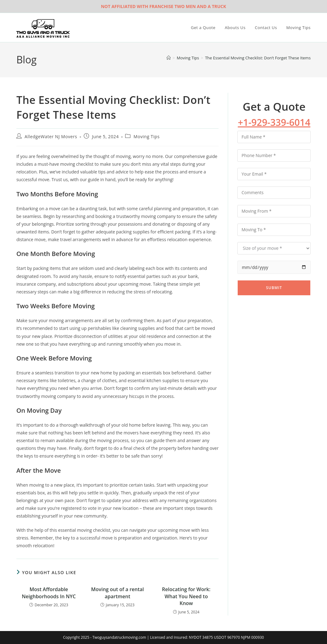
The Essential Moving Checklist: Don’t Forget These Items (258, 58)
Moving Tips (147, 136)
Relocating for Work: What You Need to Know (186, 596)
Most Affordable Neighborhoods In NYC (49, 593)
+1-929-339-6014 (274, 122)
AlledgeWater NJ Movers (51, 136)
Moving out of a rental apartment (118, 593)
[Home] (169, 58)
